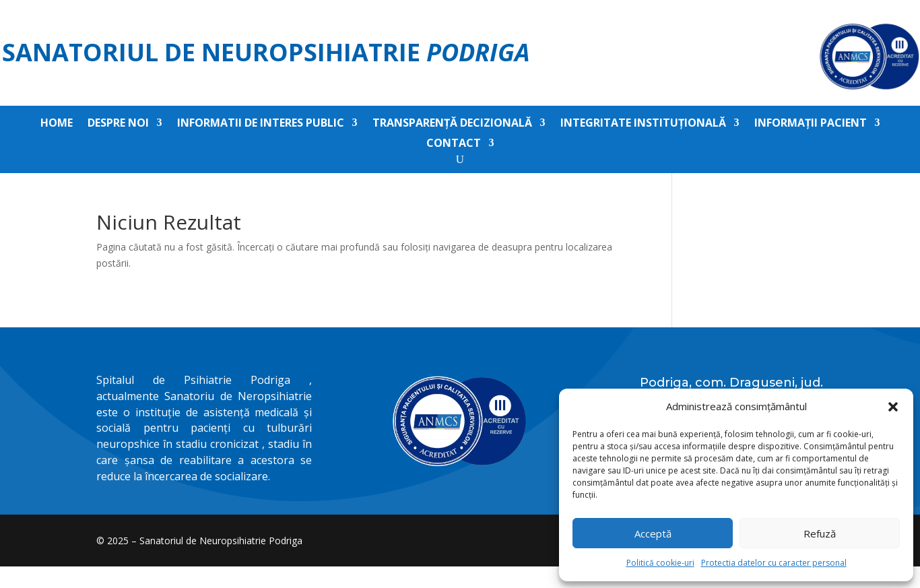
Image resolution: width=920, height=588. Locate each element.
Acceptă (653, 533)
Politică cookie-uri (660, 563)
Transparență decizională (452, 124)
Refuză (820, 533)
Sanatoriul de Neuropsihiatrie (266, 52)
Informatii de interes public (261, 124)
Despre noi (118, 124)
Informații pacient (811, 124)
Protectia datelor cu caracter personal (774, 563)
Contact (454, 144)
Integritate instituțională (643, 124)
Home (57, 124)
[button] (893, 407)
